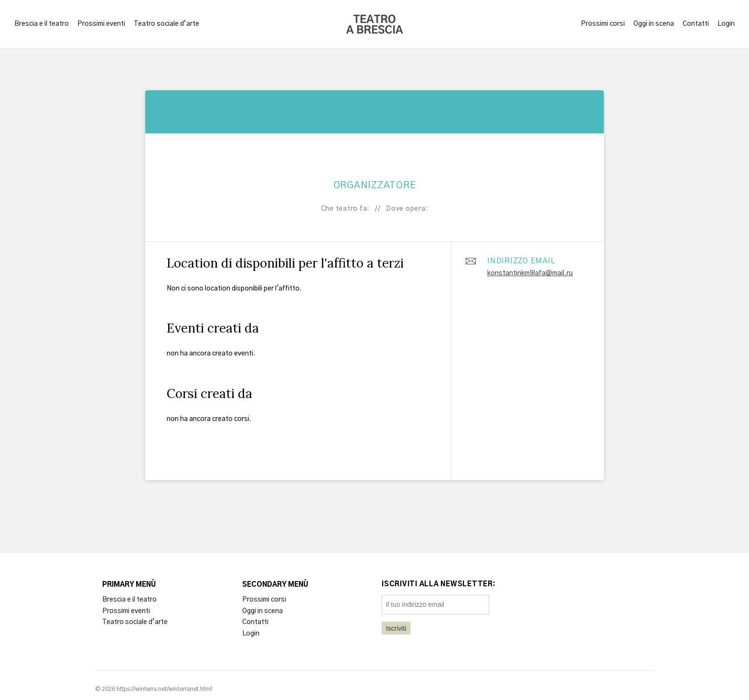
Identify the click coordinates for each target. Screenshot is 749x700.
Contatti (696, 24)
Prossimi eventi (101, 24)
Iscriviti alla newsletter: (439, 584)
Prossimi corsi (603, 24)
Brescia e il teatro (42, 24)
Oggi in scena (654, 24)
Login (726, 24)
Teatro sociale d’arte (166, 24)
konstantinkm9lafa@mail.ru (530, 273)
